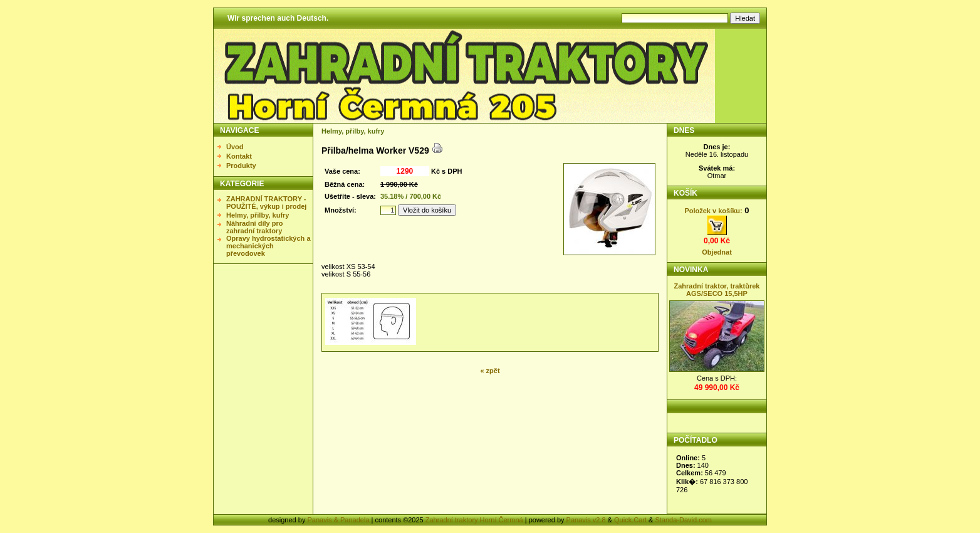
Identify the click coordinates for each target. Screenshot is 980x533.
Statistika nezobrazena (718, 477)
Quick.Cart (630, 520)
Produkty (241, 166)
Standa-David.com (683, 520)
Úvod (235, 147)
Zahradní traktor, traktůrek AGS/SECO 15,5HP (717, 290)
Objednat (717, 252)
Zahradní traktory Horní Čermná (474, 520)
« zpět (490, 371)
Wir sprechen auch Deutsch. (278, 18)
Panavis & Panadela (339, 520)
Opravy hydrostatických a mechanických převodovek (268, 246)
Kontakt (239, 156)
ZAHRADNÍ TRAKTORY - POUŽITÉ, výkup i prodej (266, 203)
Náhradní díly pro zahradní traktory (254, 227)
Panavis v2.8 (586, 520)
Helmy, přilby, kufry (258, 215)
